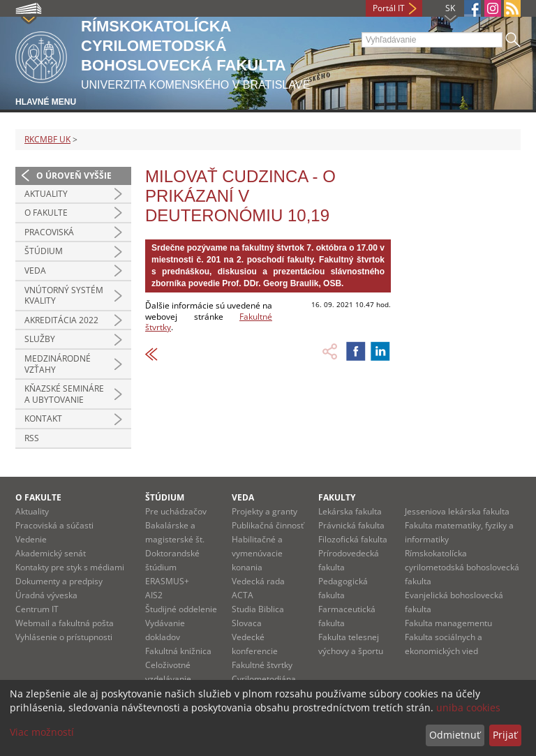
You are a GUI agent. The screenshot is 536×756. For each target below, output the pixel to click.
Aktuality (46, 194)
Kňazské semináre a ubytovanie (64, 394)
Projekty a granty (265, 511)
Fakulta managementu (448, 623)
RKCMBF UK (47, 139)
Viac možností (42, 732)
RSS (32, 438)
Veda (35, 270)
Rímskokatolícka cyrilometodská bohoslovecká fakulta (462, 567)
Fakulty (337, 497)
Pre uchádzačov (176, 511)
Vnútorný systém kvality (64, 296)
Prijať (505, 735)
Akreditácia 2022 (61, 320)
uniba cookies (468, 707)
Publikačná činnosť (268, 525)
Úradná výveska (46, 595)
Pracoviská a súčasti (54, 525)
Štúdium (44, 251)
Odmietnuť (455, 735)
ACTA (243, 595)
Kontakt (43, 418)
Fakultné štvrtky (262, 665)
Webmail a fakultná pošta (65, 623)
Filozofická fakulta (353, 539)
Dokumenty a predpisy (59, 581)
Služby (40, 339)
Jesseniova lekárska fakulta (457, 511)
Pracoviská (49, 232)
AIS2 (154, 595)
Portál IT (389, 8)
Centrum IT (37, 609)
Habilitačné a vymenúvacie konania (257, 553)
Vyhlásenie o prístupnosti (64, 637)
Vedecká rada (258, 581)
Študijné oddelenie (181, 609)
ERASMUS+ (167, 581)
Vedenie (31, 539)
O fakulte (46, 213)
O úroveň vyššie (74, 176)
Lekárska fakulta (350, 511)
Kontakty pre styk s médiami (70, 567)
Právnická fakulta (351, 525)
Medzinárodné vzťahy (58, 364)
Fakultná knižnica (178, 651)
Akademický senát (51, 553)
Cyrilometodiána (264, 679)
